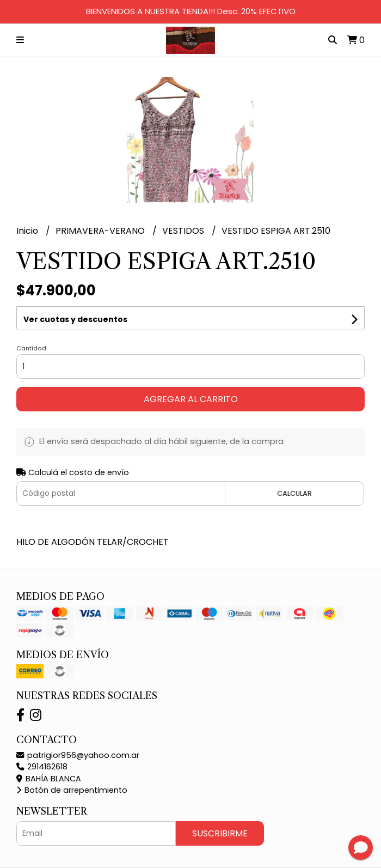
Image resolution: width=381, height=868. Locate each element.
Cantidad (31, 348)
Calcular (294, 493)
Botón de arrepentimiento (72, 790)
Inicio (28, 231)
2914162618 (42, 767)
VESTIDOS (184, 231)
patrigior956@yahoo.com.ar (78, 755)
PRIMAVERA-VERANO (101, 231)
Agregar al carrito (191, 399)
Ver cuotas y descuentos (75, 319)
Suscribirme (220, 833)
